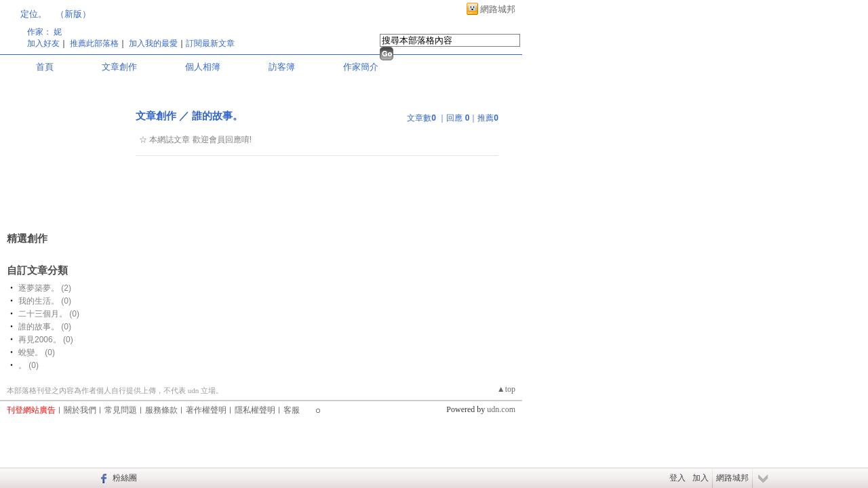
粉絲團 (125, 478)
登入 (677, 478)
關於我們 (80, 410)
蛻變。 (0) (37, 352)
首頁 (45, 67)
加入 (701, 478)
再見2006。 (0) (46, 340)
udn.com (501, 409)
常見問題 (121, 410)
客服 (292, 410)
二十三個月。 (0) (49, 314)
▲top (506, 389)
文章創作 (119, 67)
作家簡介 (361, 67)
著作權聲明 (206, 410)
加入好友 (43, 43)
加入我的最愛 (153, 43)
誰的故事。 (217, 116)
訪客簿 (282, 67)
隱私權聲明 (255, 410)
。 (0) (28, 365)
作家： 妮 (44, 32)
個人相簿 (203, 67)
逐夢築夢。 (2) (45, 288)
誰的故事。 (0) (45, 327)
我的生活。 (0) (45, 301)
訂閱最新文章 (210, 43)
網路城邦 (498, 9)
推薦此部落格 (94, 43)
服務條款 (161, 410)
